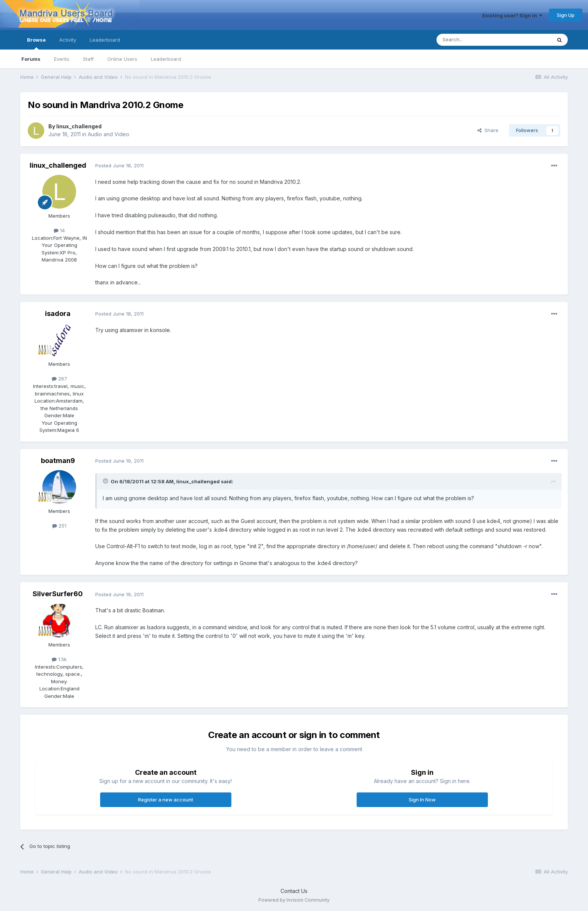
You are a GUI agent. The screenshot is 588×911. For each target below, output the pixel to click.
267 (59, 379)
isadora (58, 313)
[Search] (475, 40)
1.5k (59, 659)
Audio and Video (109, 134)
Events (62, 59)
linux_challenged (79, 126)
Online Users (122, 59)
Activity (68, 40)
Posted (119, 165)
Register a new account (166, 800)
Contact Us (294, 891)
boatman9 (58, 461)
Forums (31, 59)
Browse (36, 43)
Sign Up (566, 15)
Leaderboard (166, 59)
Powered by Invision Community (294, 900)
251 (59, 526)
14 (59, 230)
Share (488, 130)
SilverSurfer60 (58, 594)
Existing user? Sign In (512, 15)
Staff (88, 59)
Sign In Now (422, 800)
